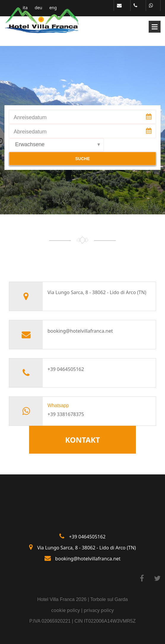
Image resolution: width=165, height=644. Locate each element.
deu (38, 8)
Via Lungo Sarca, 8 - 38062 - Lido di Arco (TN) (87, 548)
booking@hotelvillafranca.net (80, 331)
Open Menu (155, 27)
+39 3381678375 (66, 414)
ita (25, 8)
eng (53, 8)
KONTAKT (82, 440)
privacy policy (99, 610)
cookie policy (66, 610)
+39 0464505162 (66, 369)
